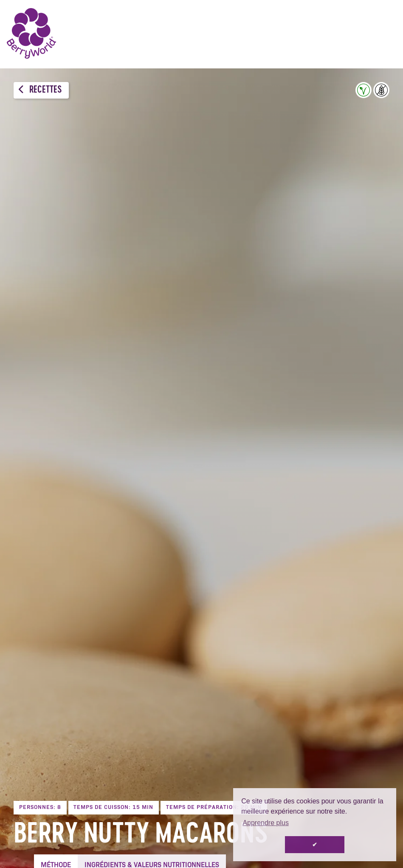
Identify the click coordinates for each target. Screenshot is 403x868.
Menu (384, 34)
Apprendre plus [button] (266, 823)
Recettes (40, 90)
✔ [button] (315, 845)
